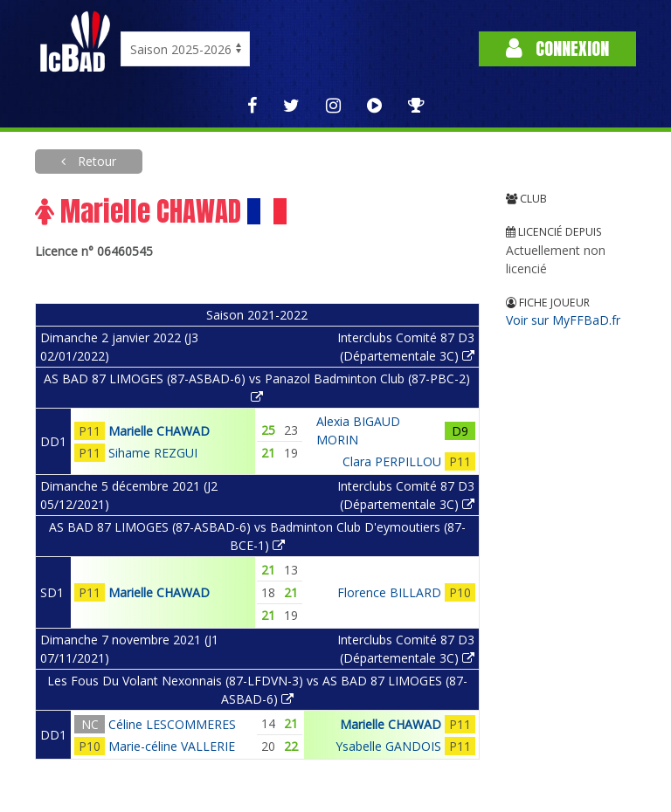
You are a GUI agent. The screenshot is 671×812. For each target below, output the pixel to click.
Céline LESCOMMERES (172, 724)
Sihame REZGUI (153, 453)
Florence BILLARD (389, 592)
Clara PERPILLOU (392, 461)
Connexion (557, 48)
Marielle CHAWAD (159, 431)
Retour (95, 161)
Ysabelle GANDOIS (388, 746)
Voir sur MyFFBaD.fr (563, 320)
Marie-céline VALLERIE (172, 746)
